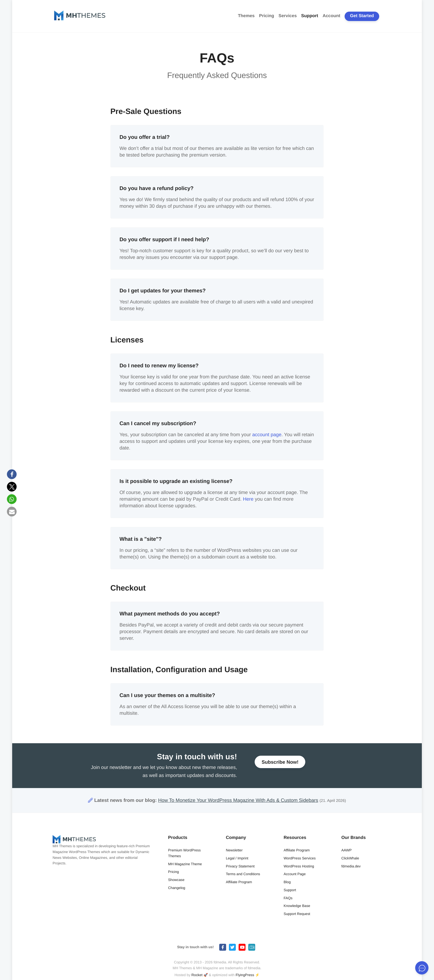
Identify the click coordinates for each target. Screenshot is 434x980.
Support (310, 16)
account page (267, 435)
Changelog (177, 888)
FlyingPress (245, 975)
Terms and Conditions (243, 874)
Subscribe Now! (280, 765)
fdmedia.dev (351, 866)
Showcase (176, 880)
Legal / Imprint (237, 858)
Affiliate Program (239, 882)
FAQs (288, 898)
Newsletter (234, 850)
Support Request (297, 914)
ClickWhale (350, 858)
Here (248, 499)
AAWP (346, 850)
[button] (12, 474)
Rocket (197, 975)
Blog (287, 882)
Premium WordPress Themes (184, 853)
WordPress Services (300, 858)
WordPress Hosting (299, 866)
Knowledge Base (297, 906)
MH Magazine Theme (185, 864)
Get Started (362, 16)
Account (331, 16)
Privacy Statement (240, 866)
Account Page (295, 874)
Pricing (267, 16)
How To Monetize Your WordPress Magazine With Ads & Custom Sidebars (238, 800)
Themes (246, 16)
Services (288, 16)
